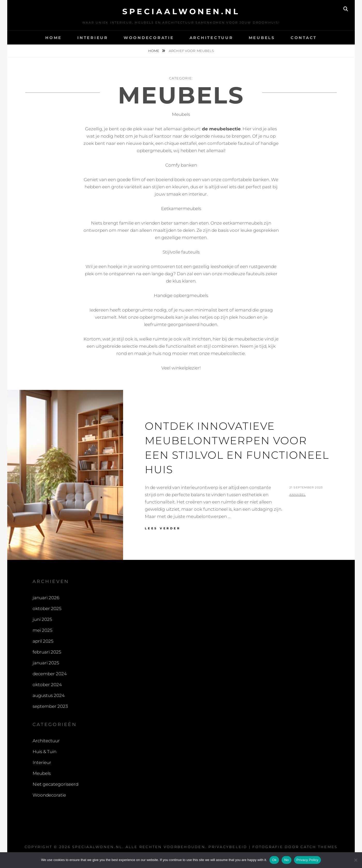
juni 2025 (42, 619)
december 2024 (50, 674)
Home (54, 38)
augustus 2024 (49, 695)
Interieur (93, 38)
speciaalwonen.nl (181, 12)
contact (304, 38)
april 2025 (43, 641)
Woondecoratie (149, 38)
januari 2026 (46, 598)
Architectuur (211, 38)
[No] (356, 860)
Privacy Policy (307, 860)
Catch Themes (319, 847)
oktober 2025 (47, 609)
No (286, 860)
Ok (274, 860)
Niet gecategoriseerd (55, 784)
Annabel (297, 495)
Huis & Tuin (44, 752)
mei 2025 (42, 630)
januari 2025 (46, 663)
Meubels (262, 38)
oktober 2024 (47, 685)
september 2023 (50, 706)
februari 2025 (47, 652)
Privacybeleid (228, 847)
